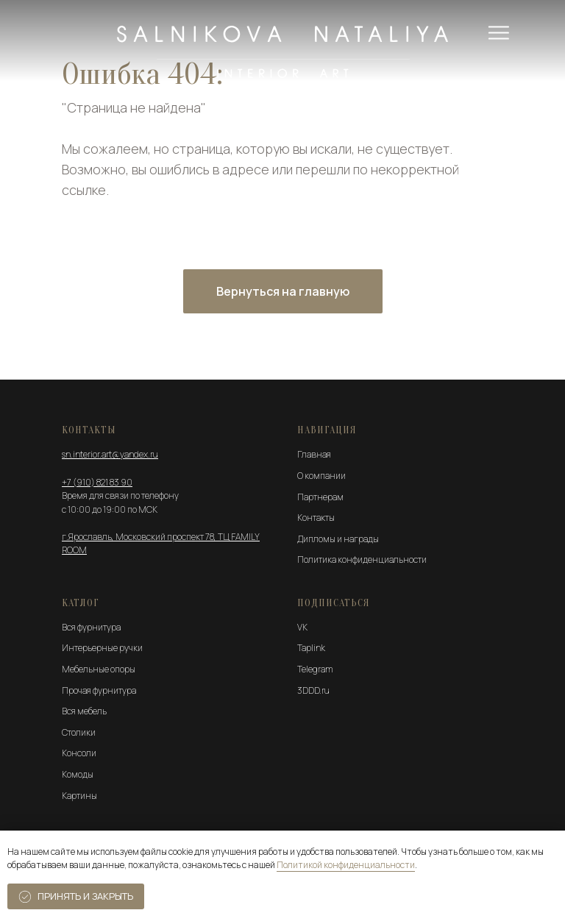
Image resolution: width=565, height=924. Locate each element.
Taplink (311, 648)
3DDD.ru (313, 690)
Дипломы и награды (338, 539)
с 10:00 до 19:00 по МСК (110, 509)
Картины (79, 796)
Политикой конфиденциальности (346, 865)
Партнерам (320, 497)
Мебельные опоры (99, 669)
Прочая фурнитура (99, 690)
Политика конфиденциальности (362, 559)
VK (302, 627)
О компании (321, 476)
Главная (314, 454)
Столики (79, 732)
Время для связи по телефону (120, 495)
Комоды (78, 774)
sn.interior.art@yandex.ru (110, 454)
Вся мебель (84, 711)
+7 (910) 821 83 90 (97, 482)
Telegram (315, 669)
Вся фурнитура (91, 627)
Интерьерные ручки (102, 648)
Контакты (316, 518)
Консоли (79, 753)
